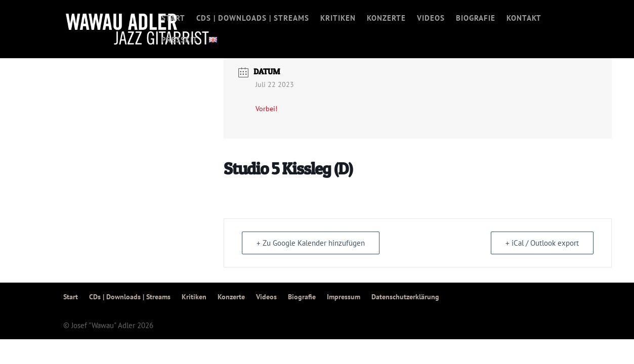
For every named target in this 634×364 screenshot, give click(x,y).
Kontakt (524, 19)
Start (173, 19)
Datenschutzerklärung (405, 297)
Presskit (180, 40)
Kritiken (338, 19)
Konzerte (386, 19)
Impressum (344, 297)
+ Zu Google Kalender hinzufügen (311, 243)
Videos (431, 19)
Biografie (476, 19)
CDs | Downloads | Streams (253, 19)
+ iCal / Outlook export (542, 243)
